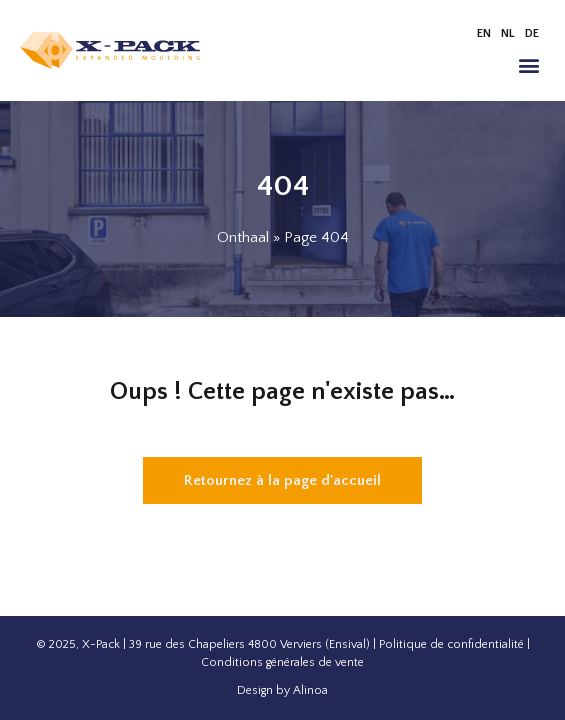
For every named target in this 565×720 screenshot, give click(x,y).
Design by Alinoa (282, 690)
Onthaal (243, 237)
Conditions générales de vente (282, 662)
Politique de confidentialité (451, 644)
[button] (528, 64)
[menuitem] (484, 34)
